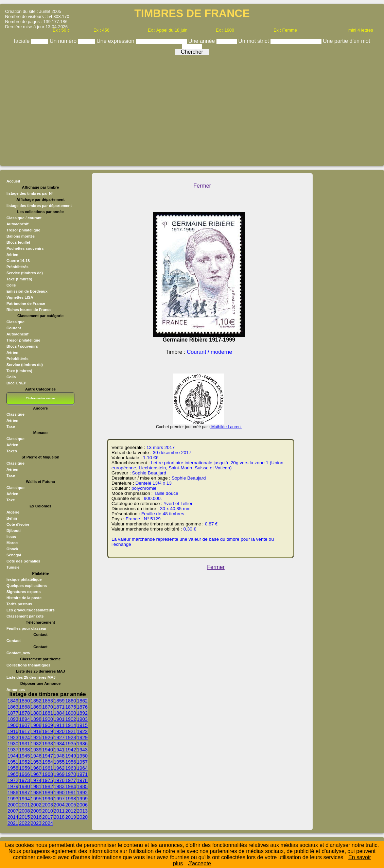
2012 (71, 811)
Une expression (116, 41)
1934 (59, 744)
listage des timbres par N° (30, 193)
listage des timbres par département (39, 206)
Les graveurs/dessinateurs (31, 610)
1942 (71, 750)
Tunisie (13, 567)
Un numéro (64, 41)
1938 (24, 750)
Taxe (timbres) (19, 279)
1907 (24, 725)
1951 (13, 762)
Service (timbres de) (25, 273)
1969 (59, 774)
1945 (24, 756)
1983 (59, 786)
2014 (13, 817)
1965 (13, 774)
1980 (24, 786)
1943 (82, 750)
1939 (36, 750)
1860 (71, 701)
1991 (71, 793)
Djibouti (14, 531)
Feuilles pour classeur (27, 628)
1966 (24, 774)
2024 (48, 823)
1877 (13, 713)
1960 (36, 768)
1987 (24, 793)
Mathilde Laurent (226, 427)
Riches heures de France (29, 310)
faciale (23, 41)
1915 (82, 725)
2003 (48, 805)
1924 (24, 737)
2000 (13, 805)
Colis (11, 285)
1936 (82, 744)
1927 (59, 737)
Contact (14, 641)
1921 (71, 731)
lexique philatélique (24, 579)
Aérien (12, 255)
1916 (13, 731)
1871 (59, 707)
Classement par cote (25, 616)
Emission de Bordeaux (27, 291)
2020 (82, 817)
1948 (59, 756)
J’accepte (199, 863)
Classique (15, 322)
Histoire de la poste (24, 598)
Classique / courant (24, 218)
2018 (59, 817)
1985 (82, 786)
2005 (71, 805)
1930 (13, 744)
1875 (71, 707)
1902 (71, 719)
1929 (82, 737)
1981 (36, 786)
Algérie (13, 512)
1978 (82, 780)
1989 (48, 793)
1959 (24, 768)
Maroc (12, 543)
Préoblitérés (18, 267)
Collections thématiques (28, 665)
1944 (13, 756)
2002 (36, 805)
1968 (48, 774)
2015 (24, 817)
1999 (82, 799)
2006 (82, 805)
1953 (36, 762)
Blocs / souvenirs (22, 346)
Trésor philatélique (23, 230)
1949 (71, 756)
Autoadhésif (18, 224)
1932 (36, 744)
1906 (13, 725)
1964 (82, 768)
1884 (59, 713)
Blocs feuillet (18, 242)
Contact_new (18, 653)
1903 (82, 719)
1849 (13, 701)
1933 (48, 744)
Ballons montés (21, 236)
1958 (13, 768)
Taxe (11, 427)
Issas (11, 537)
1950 (82, 756)
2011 (59, 811)
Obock (12, 549)
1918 (36, 731)
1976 (59, 780)
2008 (24, 811)
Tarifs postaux (19, 604)
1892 (82, 713)
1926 (48, 737)
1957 (82, 762)
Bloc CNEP (16, 383)
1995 (36, 799)
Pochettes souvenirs (25, 248)
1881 (48, 713)
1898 (36, 719)
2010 (48, 811)
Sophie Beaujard (149, 473)
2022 (24, 823)
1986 (13, 793)
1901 (59, 719)
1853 (48, 701)
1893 (13, 719)
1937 (13, 750)
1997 (59, 799)
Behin (12, 518)
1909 (48, 725)
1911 (59, 725)
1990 (59, 793)
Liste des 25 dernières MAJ (31, 677)
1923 (13, 737)
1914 (71, 725)
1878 (24, 713)
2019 (71, 817)
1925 (36, 737)
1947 (48, 756)
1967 (36, 774)
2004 (59, 805)
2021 (13, 823)
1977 (71, 780)
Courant (14, 328)
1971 (82, 774)
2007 (13, 811)
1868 (24, 707)
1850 (24, 701)
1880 (36, 713)
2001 (24, 805)
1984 (71, 786)
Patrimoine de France (26, 303)
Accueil (13, 181)
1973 (24, 780)
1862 (82, 701)
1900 (48, 719)
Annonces (16, 690)
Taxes (12, 451)
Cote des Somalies (23, 561)
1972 (13, 780)
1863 (13, 707)
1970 (71, 774)
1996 (48, 799)
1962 (59, 768)
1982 (48, 786)
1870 (48, 707)
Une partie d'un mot (346, 41)
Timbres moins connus (40, 398)
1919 (48, 731)
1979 (13, 786)
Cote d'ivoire (18, 524)
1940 (48, 750)
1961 (48, 768)
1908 (36, 725)
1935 (71, 744)
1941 (59, 750)
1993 (13, 799)
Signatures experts (24, 592)
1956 (71, 762)
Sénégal (14, 555)
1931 (24, 744)
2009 (36, 811)
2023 (36, 823)
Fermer (202, 186)
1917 (24, 731)
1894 (24, 719)
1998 (71, 799)
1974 (36, 780)
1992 (82, 793)
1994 (24, 799)
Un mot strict (254, 41)
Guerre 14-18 (18, 261)
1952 (24, 762)
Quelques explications (27, 586)
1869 (36, 707)
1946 (36, 756)
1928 (71, 737)
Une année (202, 41)
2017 (48, 817)
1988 (36, 793)
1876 (82, 707)
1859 (59, 701)
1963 (71, 768)
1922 (82, 731)
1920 (59, 731)
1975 (48, 780)
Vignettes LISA (20, 297)
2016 (36, 817)
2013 (82, 811)
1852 (36, 701)
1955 (59, 762)
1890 (71, 713)
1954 (48, 762)
